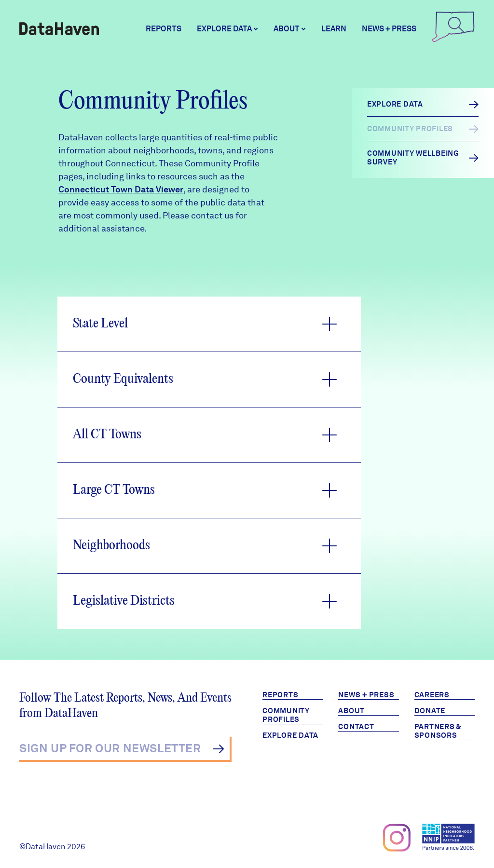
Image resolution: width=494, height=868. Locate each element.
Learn (334, 29)
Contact (356, 727)
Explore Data (290, 735)
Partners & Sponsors (438, 731)
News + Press (389, 29)
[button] (209, 324)
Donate (430, 711)
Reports (164, 29)
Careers (432, 695)
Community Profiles (286, 715)
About (351, 711)
